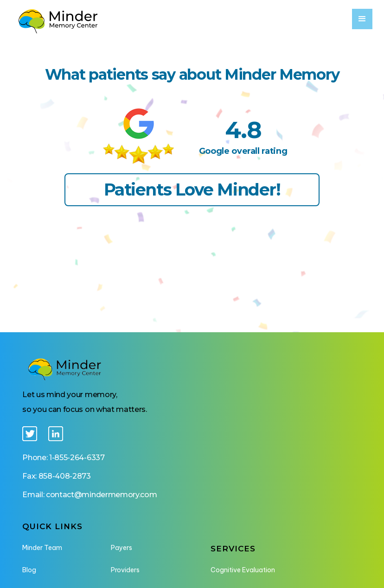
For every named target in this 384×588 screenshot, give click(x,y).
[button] (362, 19)
